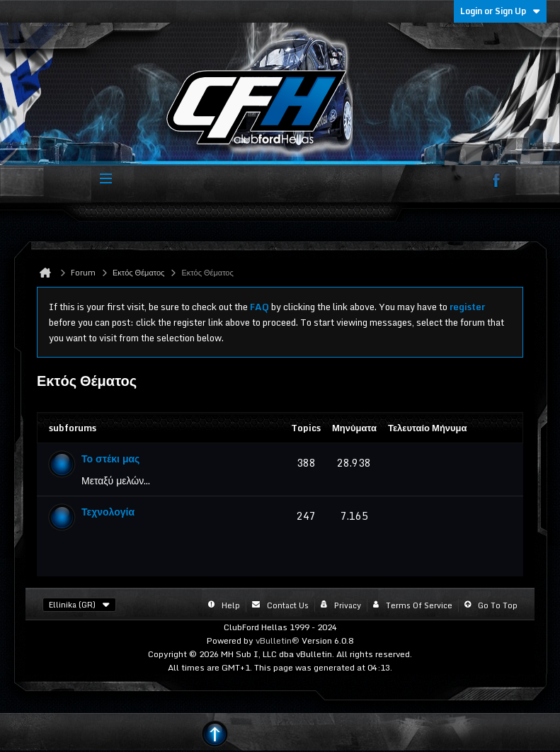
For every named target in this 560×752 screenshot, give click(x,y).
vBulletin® (278, 640)
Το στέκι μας (110, 458)
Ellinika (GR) (79, 605)
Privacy (348, 605)
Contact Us (288, 605)
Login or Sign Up (500, 11)
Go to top (498, 605)
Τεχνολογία (108, 512)
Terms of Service (419, 605)
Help (231, 605)
